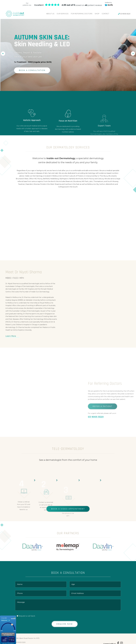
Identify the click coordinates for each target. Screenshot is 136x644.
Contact (105, 14)
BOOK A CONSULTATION (32, 70)
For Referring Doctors (82, 14)
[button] (3, 54)
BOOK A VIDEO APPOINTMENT (68, 509)
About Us (50, 14)
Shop (97, 14)
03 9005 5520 (124, 14)
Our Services (63, 14)
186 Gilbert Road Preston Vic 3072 (28, 638)
